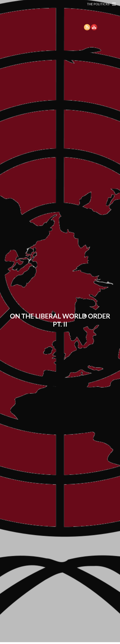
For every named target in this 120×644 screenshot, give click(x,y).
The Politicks (98, 4)
